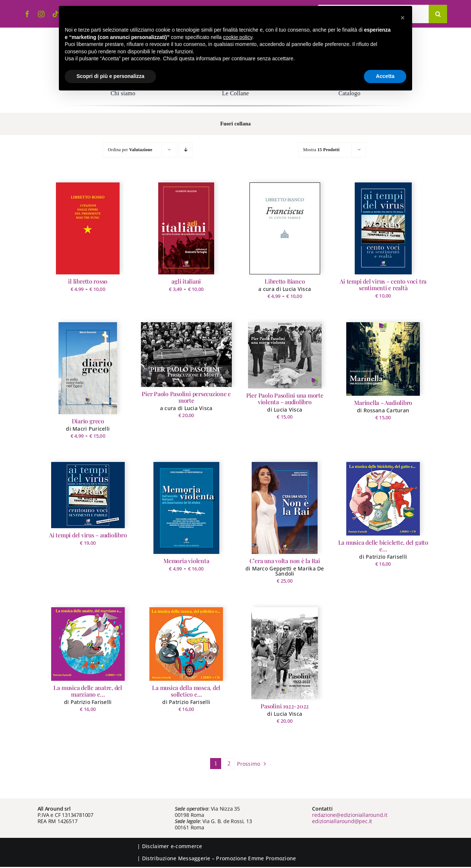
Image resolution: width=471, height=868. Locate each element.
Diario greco (88, 421)
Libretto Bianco (285, 281)
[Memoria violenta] (186, 508)
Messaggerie (194, 858)
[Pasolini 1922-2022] (285, 653)
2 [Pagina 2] (229, 763)
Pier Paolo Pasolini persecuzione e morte (186, 397)
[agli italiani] (186, 228)
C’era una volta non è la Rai (285, 561)
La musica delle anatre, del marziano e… (88, 691)
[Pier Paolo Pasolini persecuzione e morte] (187, 355)
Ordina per (130, 150)
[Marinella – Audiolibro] (383, 359)
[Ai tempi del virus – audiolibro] (88, 495)
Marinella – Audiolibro (383, 403)
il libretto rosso (88, 281)
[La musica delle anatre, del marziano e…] (88, 644)
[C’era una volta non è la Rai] (285, 508)
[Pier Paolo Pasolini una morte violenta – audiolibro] (285, 355)
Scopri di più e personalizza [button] (110, 76)
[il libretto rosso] (88, 228)
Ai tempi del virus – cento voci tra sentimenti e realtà (383, 284)
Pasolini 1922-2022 (285, 706)
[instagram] (41, 14)
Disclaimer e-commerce (172, 846)
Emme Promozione (272, 858)
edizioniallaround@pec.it (342, 821)
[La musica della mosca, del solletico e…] (186, 644)
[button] (403, 18)
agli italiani (186, 281)
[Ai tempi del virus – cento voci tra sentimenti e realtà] (383, 228)
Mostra (321, 150)
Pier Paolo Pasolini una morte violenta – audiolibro (285, 399)
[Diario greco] (88, 368)
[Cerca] (438, 14)
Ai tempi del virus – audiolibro (88, 535)
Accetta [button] (385, 76)
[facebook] (27, 14)
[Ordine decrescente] (186, 150)
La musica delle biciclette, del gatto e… (383, 546)
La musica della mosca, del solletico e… (186, 691)
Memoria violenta (186, 561)
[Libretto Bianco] (285, 228)
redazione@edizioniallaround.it (350, 815)
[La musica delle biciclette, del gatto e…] (383, 499)
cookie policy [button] (238, 37)
